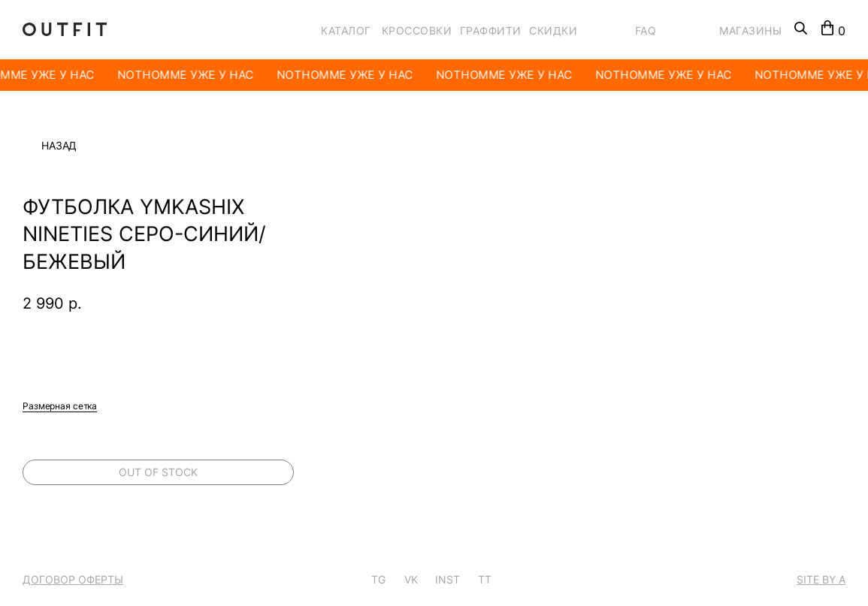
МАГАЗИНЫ (750, 30)
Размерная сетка (60, 406)
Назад (59, 146)
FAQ (646, 30)
